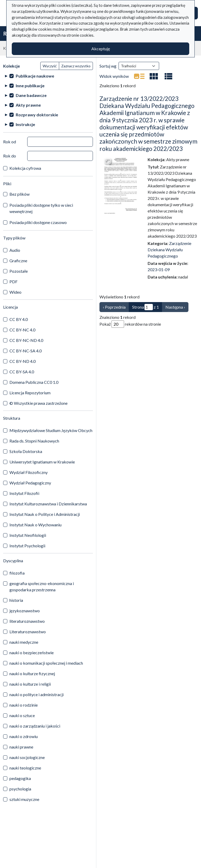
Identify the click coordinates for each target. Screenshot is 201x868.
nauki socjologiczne (27, 757)
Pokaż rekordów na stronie (130, 324)
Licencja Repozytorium (30, 393)
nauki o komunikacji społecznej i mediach (46, 663)
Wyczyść (50, 66)
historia (16, 600)
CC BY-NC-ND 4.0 (26, 340)
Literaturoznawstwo (28, 632)
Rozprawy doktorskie (37, 115)
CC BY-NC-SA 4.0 (26, 351)
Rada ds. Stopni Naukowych (34, 441)
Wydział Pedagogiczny (30, 483)
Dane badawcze (31, 95)
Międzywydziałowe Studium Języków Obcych (51, 430)
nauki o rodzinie (24, 705)
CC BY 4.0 (19, 319)
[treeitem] (48, 76)
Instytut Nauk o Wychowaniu (35, 525)
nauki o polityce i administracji (37, 694)
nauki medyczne (24, 642)
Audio (15, 250)
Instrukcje (25, 124)
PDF (13, 282)
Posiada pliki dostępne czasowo (38, 222)
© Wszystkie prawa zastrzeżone (38, 403)
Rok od (10, 142)
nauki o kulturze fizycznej (32, 673)
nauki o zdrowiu (24, 736)
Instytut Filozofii (24, 493)
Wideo (15, 292)
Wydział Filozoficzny (29, 472)
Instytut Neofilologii (28, 535)
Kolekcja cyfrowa (25, 168)
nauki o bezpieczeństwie (32, 653)
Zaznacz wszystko (76, 66)
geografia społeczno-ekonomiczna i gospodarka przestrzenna (42, 586)
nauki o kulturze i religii (30, 684)
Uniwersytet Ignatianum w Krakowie (42, 462)
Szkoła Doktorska (26, 451)
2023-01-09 (159, 269)
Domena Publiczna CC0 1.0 (34, 382)
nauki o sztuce (22, 715)
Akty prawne (28, 105)
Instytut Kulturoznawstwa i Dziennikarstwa (48, 504)
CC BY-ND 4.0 (23, 361)
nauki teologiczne (25, 768)
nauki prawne (21, 747)
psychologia (20, 789)
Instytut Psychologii (27, 546)
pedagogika (20, 778)
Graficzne (18, 261)
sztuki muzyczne (24, 799)
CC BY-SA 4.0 (22, 372)
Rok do (10, 156)
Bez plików (19, 194)
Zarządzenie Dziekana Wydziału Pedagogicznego (169, 250)
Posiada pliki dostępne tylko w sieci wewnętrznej (41, 208)
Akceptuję (101, 49)
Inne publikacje (30, 86)
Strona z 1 (146, 307)
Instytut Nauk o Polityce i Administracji (45, 514)
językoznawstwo (25, 611)
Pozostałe (19, 271)
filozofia (17, 573)
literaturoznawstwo (27, 621)
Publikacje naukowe (35, 76)
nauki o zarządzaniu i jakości (35, 726)
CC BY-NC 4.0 (22, 330)
